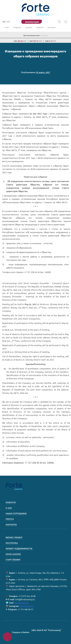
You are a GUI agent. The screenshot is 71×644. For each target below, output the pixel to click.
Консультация (32, 22)
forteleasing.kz (22, 603)
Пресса (10, 519)
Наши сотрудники (16, 514)
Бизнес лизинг (14, 538)
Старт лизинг (13, 560)
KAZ (8, 22)
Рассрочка (12, 543)
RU (4, 22)
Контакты (52, 28)
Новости (40, 28)
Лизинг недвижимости (19, 549)
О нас (7, 28)
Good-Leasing (13, 554)
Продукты (17, 28)
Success (29, 28)
